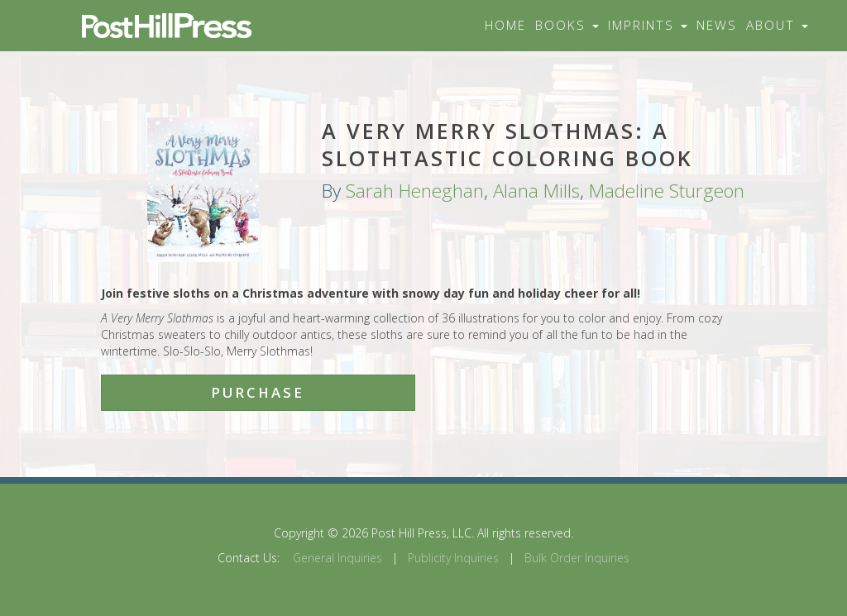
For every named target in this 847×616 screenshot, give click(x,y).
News (717, 25)
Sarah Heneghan (415, 191)
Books (567, 25)
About (777, 25)
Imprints (648, 25)
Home (505, 25)
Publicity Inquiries (453, 558)
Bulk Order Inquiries (577, 558)
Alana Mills (536, 191)
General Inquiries (337, 558)
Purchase (258, 392)
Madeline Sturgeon (667, 191)
